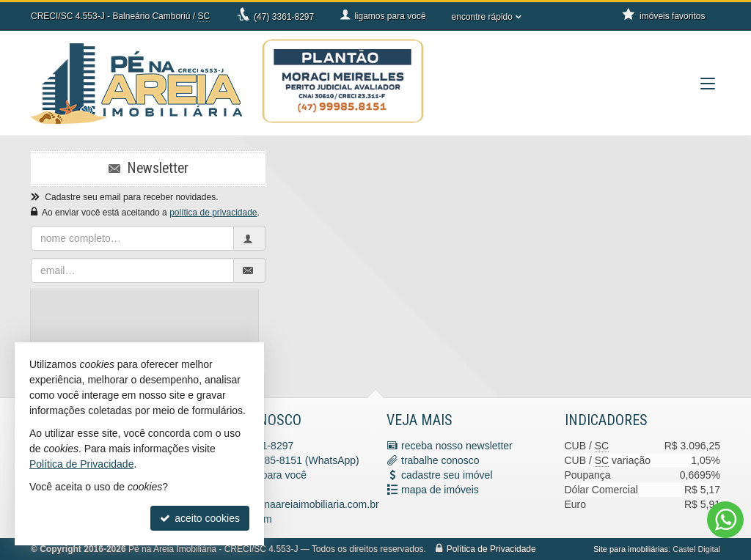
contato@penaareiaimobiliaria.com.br (294, 504)
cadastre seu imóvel (447, 475)
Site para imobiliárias (631, 549)
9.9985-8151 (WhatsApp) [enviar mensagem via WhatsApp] (300, 460)
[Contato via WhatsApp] (725, 520)
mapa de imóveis (440, 490)
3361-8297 (284, 17)
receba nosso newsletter (457, 446)
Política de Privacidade (491, 549)
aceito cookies (200, 518)
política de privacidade (213, 213)
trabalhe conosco (440, 460)
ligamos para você (265, 475)
